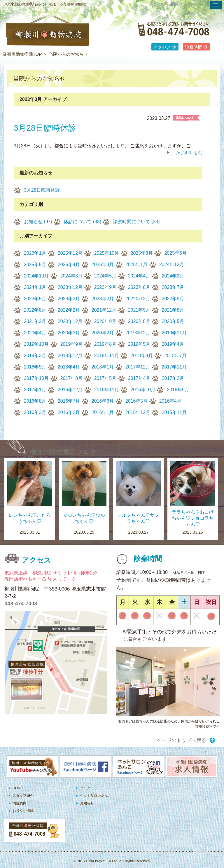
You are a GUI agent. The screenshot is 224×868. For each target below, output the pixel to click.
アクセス (162, 47)
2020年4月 (35, 333)
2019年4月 (173, 344)
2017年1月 (35, 390)
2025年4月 (69, 264)
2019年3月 (35, 356)
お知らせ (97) (38, 222)
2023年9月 (105, 287)
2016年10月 (143, 390)
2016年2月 (69, 412)
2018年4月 (69, 367)
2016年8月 (35, 401)
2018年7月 (175, 356)
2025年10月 (107, 253)
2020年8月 (139, 321)
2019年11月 (174, 333)
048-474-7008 (21, 604)
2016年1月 (103, 412)
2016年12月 (70, 390)
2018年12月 (70, 356)
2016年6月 (103, 401)
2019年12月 (138, 333)
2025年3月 (103, 264)
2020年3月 (69, 333)
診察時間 (194, 47)
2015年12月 (138, 412)
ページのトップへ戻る (181, 740)
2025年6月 (175, 253)
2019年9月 (72, 344)
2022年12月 (138, 299)
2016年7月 (69, 401)
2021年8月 (173, 310)
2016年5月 (137, 401)
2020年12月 (70, 321)
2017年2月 (173, 378)
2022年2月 (69, 310)
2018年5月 (35, 367)
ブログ (85, 788)
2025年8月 (142, 253)
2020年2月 (103, 333)
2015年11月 (174, 412)
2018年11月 (107, 356)
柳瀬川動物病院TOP (22, 54)
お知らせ (87, 803)
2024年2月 (173, 276)
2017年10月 (36, 378)
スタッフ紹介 (23, 796)
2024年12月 (172, 264)
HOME (18, 788)
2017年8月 (72, 378)
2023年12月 (70, 287)
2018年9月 (142, 356)
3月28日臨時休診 (42, 190)
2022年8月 (35, 310)
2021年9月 (139, 310)
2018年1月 (103, 367)
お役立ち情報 (23, 811)
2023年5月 (35, 299)
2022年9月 (173, 299)
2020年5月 (173, 321)
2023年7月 (173, 287)
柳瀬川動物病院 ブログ (63, 452)
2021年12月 (104, 310)
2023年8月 (139, 287)
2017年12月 (138, 367)
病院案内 (20, 803)
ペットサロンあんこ (96, 796)
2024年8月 (72, 276)
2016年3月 (35, 412)
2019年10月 (36, 344)
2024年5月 (105, 276)
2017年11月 (174, 367)
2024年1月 (35, 287)
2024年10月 (36, 276)
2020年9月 (105, 321)
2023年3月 (69, 299)
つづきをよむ (188, 153)
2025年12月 (70, 253)
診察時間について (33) (136, 222)
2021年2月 (35, 321)
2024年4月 (139, 276)
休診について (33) (82, 222)
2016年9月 (178, 390)
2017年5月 (105, 378)
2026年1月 (35, 253)
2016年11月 (107, 390)
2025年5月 (35, 264)
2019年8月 (105, 344)
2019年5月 (139, 344)
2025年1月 (137, 264)
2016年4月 (170, 401)
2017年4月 (139, 378)
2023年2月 (103, 299)
